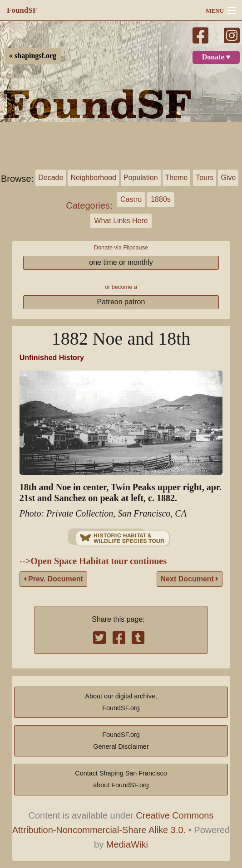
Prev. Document (53, 579)
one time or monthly (121, 262)
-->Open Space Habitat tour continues (93, 561)
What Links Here (121, 221)
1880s (161, 199)
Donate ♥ (216, 57)
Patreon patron (121, 302)
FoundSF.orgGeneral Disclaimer (121, 741)
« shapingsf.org (33, 56)
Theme (177, 178)
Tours (205, 178)
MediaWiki (127, 844)
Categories (88, 205)
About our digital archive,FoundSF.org (121, 702)
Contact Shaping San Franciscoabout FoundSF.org (121, 779)
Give (228, 178)
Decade (51, 178)
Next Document (190, 579)
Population (141, 178)
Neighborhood (93, 178)
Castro (131, 199)
